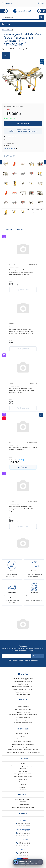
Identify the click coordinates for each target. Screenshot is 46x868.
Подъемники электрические (23, 723)
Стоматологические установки (23, 689)
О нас (23, 763)
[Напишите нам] (28, 862)
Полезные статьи (23, 804)
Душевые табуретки (23, 720)
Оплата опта (23, 782)
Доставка (23, 736)
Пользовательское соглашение (23, 744)
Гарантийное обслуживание (23, 742)
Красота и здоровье (23, 695)
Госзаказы (23, 779)
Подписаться (38, 656)
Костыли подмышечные (23, 709)
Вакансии (23, 768)
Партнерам (23, 771)
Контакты (23, 790)
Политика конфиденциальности (23, 747)
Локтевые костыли (23, 704)
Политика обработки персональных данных (23, 750)
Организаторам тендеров (23, 777)
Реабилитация (23, 684)
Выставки (23, 802)
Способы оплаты (23, 739)
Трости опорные (23, 707)
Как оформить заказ (23, 734)
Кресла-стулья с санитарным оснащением (23, 715)
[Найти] (41, 17)
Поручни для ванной (23, 717)
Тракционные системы (23, 692)
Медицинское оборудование (23, 679)
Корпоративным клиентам (23, 774)
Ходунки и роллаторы (23, 712)
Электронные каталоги (23, 799)
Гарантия (23, 784)
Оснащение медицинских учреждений (23, 766)
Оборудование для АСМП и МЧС (23, 687)
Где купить (23, 787)
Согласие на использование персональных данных (23, 752)
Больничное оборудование (23, 681)
